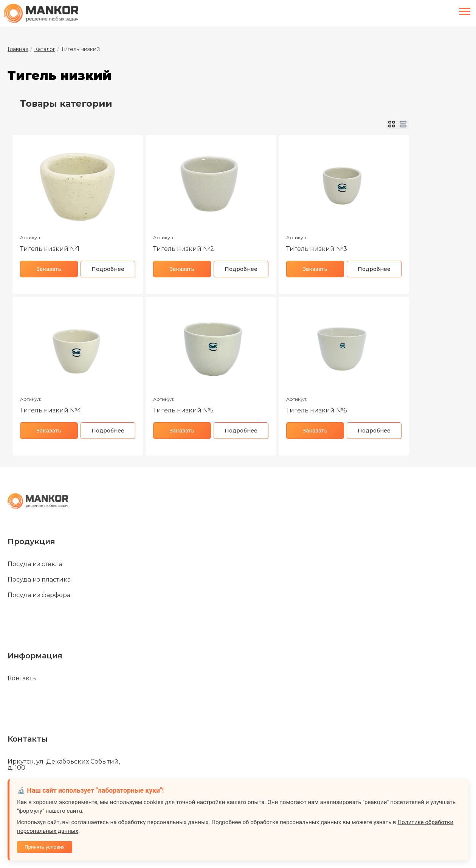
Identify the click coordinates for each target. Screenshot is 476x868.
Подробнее (108, 269)
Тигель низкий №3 (317, 249)
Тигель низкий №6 (316, 410)
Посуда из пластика (39, 580)
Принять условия (45, 847)
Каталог (45, 49)
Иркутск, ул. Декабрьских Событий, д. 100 (64, 765)
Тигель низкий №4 (50, 410)
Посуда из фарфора (39, 595)
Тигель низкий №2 (184, 249)
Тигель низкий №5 (183, 410)
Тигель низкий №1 (50, 249)
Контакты (22, 678)
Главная (18, 49)
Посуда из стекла (35, 564)
